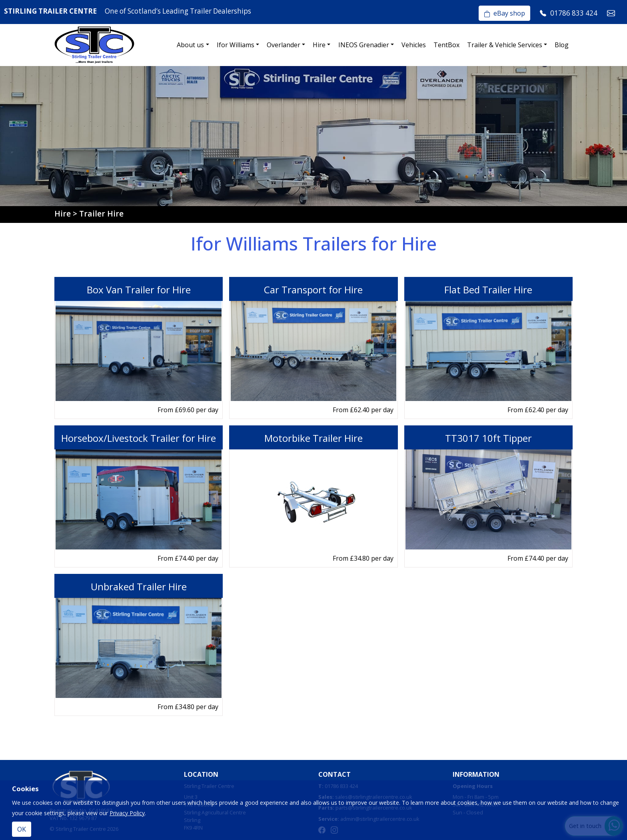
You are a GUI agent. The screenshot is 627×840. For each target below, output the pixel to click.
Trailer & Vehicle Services (505, 45)
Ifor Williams (236, 45)
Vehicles (414, 45)
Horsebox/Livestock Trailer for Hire (139, 438)
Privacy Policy (127, 813)
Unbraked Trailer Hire (139, 586)
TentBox (446, 45)
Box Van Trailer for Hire (139, 290)
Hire (319, 45)
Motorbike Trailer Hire (313, 438)
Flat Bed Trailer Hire (488, 290)
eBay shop (504, 13)
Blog (562, 45)
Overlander (284, 45)
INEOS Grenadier (364, 45)
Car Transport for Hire (313, 290)
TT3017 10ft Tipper (488, 438)
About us (190, 45)
